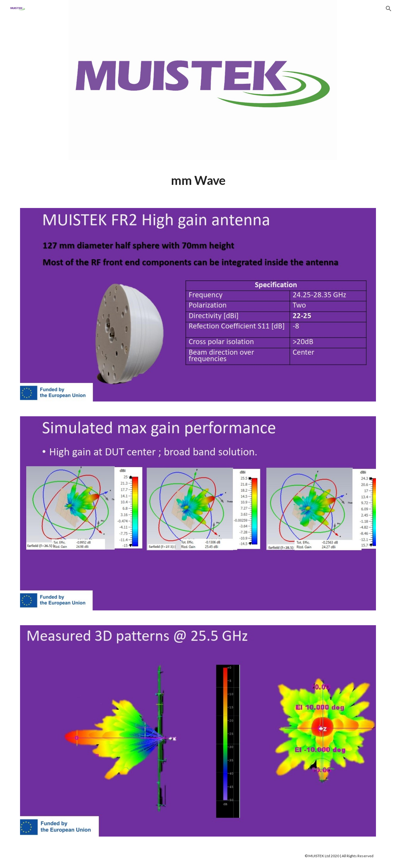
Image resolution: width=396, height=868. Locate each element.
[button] (389, 9)
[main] (198, 180)
